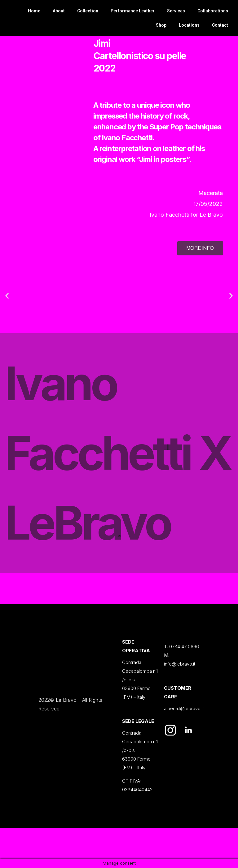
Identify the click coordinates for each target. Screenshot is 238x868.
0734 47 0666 (184, 647)
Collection (88, 11)
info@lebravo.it (180, 664)
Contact (220, 25)
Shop (161, 25)
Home (34, 11)
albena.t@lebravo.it (184, 708)
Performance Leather (133, 11)
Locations (189, 25)
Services (176, 11)
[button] (7, 296)
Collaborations (213, 11)
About (59, 11)
